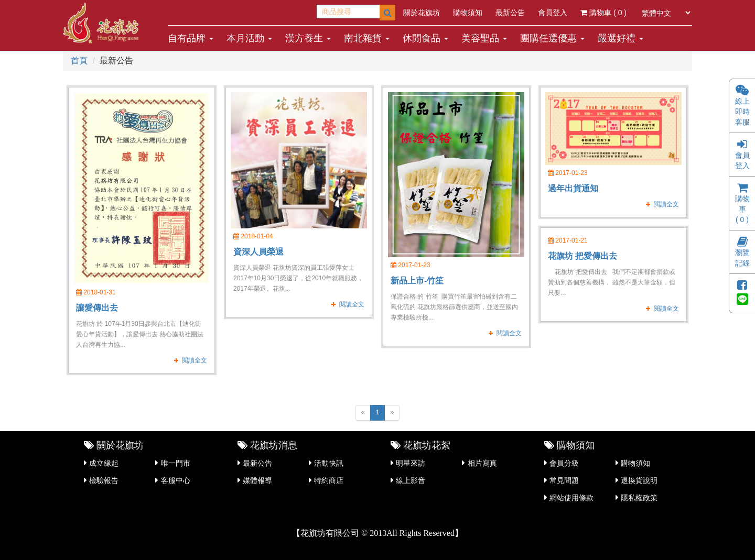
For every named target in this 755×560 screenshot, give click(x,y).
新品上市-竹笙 (417, 281)
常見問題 (564, 480)
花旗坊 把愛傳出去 (583, 256)
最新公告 (510, 13)
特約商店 (329, 480)
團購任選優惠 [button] (552, 38)
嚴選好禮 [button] (621, 38)
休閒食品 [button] (425, 38)
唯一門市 (176, 463)
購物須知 (468, 13)
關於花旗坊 (422, 13)
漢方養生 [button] (308, 38)
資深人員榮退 (258, 252)
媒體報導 (257, 480)
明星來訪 (411, 463)
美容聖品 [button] (484, 38)
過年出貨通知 (573, 188)
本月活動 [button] (249, 38)
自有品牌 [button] (191, 38)
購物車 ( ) (603, 13)
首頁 (79, 61)
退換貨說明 (639, 480)
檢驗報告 (104, 480)
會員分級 (564, 463)
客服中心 (176, 480)
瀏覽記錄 (742, 253)
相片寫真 (482, 463)
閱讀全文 (195, 360)
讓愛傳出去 (97, 308)
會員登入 (553, 13)
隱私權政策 (639, 498)
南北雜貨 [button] (367, 38)
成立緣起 (104, 463)
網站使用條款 (571, 498)
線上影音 (411, 480)
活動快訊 (329, 463)
